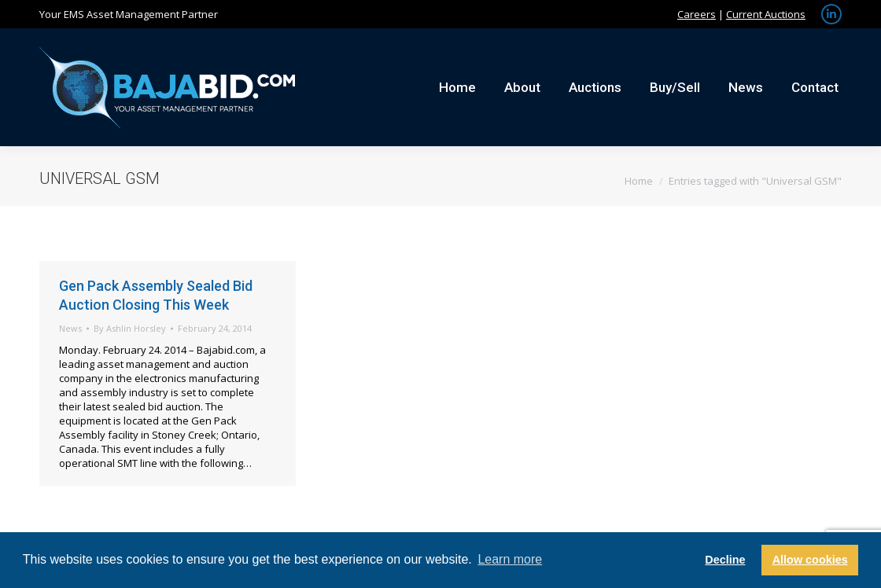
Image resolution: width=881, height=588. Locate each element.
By (130, 328)
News (70, 328)
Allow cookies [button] (810, 560)
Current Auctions (766, 14)
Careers (697, 14)
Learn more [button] (510, 559)
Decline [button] (725, 560)
